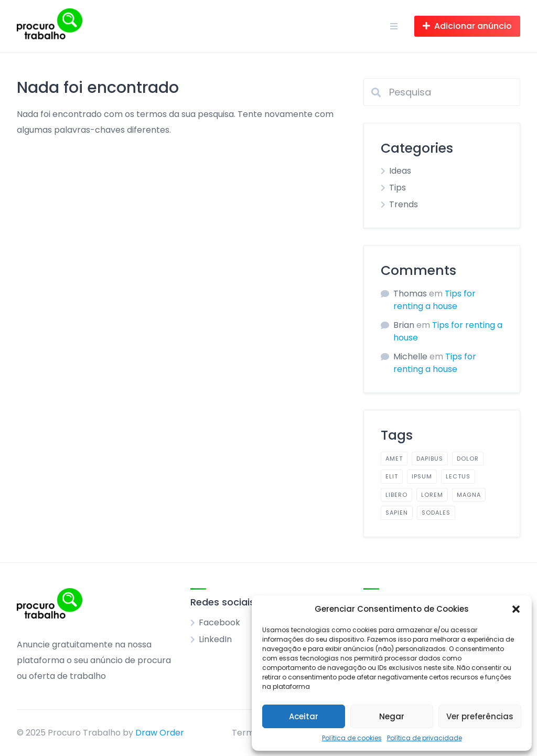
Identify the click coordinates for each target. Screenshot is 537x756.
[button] (516, 609)
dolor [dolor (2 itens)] (468, 459)
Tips (398, 188)
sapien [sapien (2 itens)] (397, 513)
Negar (392, 716)
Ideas (400, 171)
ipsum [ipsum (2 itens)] (422, 476)
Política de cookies (352, 738)
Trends (404, 204)
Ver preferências (480, 716)
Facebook (219, 622)
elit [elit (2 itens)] (392, 476)
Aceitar (304, 716)
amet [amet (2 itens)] (394, 459)
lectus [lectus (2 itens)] (458, 476)
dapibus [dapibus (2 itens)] (430, 459)
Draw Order (160, 733)
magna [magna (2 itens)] (469, 495)
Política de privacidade (425, 738)
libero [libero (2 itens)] (396, 495)
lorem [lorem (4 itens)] (432, 495)
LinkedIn (215, 639)
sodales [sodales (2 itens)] (436, 513)
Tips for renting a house (434, 300)
